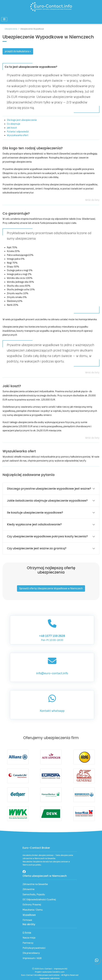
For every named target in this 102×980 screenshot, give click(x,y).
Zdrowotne (29, 889)
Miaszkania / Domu (33, 910)
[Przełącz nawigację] (4, 19)
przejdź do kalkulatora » (18, 51)
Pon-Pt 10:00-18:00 (52, 630)
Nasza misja (29, 938)
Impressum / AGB (32, 958)
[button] (51, 588)
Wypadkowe (29, 915)
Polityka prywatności (34, 948)
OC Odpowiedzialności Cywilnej (39, 900)
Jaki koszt (12, 128)
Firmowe (27, 920)
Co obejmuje (14, 124)
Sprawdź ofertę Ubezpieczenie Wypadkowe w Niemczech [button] (51, 588)
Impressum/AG (61, 969)
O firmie (27, 933)
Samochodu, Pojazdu (34, 895)
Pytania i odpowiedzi (18, 132)
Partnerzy (28, 943)
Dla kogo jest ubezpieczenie (22, 120)
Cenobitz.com (58, 972)
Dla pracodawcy (31, 953)
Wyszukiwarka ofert (18, 135)
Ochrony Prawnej (32, 905)
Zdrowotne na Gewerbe (35, 884)
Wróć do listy (92, 200)
